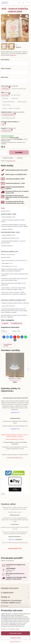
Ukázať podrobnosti (16, 642)
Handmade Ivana (11, 161)
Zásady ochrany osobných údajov (10, 629)
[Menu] (28, 3)
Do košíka (19, 152)
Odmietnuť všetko (16, 638)
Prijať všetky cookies (15, 633)
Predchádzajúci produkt (7, 345)
